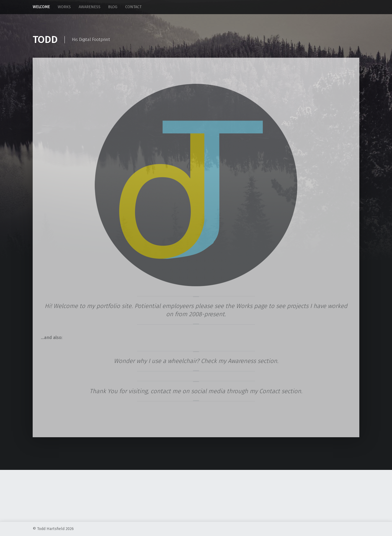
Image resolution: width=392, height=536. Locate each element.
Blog (113, 7)
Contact (133, 7)
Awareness (90, 7)
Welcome (41, 7)
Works (64, 7)
